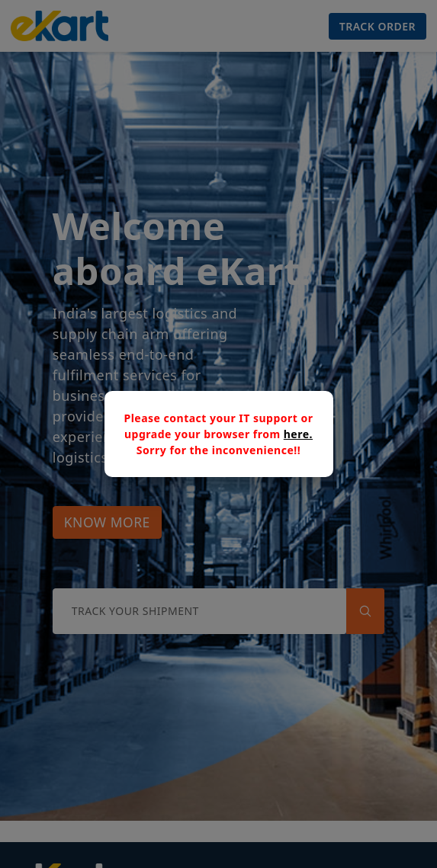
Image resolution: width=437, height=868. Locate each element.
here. (298, 434)
